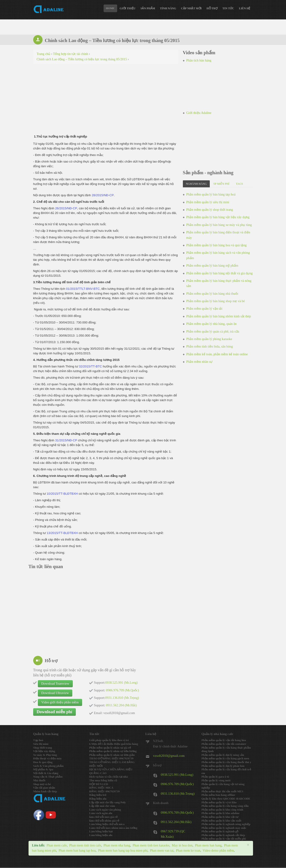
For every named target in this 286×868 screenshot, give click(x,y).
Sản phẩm (148, 8)
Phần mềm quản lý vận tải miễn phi (224, 839)
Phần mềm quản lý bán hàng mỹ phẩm (212, 266)
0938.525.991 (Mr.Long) (177, 775)
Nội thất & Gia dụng (46, 773)
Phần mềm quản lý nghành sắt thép (223, 835)
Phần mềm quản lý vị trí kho (219, 803)
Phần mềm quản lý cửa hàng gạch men (225, 759)
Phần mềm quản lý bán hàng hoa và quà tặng (217, 245)
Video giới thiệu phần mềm (60, 702)
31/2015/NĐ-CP (66, 440)
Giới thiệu (128, 8)
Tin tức (228, 8)
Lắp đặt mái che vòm (102, 806)
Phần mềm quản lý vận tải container (224, 744)
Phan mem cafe (57, 845)
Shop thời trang (43, 748)
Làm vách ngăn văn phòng (105, 810)
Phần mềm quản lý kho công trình (222, 810)
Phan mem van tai (162, 851)
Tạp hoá (38, 740)
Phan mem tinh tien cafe (85, 845)
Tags (239, 184)
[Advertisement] (106, 101)
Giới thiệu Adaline (199, 113)
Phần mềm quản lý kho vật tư (220, 817)
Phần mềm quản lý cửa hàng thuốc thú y (226, 762)
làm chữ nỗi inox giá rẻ (103, 817)
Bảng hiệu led (98, 795)
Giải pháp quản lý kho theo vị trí (109, 740)
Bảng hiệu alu (98, 799)
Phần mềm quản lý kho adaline (221, 813)
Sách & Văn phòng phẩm (48, 766)
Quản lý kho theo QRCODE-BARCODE (226, 799)
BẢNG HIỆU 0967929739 (105, 792)
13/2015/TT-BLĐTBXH (62, 533)
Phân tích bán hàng (199, 60)
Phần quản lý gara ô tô (215, 777)
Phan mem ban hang (208, 845)
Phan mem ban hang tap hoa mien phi (123, 851)
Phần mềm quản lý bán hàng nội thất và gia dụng (220, 273)
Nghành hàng (196, 184)
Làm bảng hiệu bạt (101, 832)
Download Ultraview (55, 693)
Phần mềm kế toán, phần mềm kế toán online (217, 354)
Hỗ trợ (212, 8)
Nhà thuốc (40, 781)
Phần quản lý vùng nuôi (216, 781)
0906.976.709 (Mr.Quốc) (177, 784)
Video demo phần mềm (218, 851)
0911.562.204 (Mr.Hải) (176, 822)
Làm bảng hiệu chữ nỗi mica (107, 824)
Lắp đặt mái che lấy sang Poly (108, 803)
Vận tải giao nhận (44, 788)
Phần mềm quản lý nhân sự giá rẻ (110, 748)
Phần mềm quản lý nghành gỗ (220, 832)
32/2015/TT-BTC (90, 366)
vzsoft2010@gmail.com (169, 756)
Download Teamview (55, 684)
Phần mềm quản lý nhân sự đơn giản (112, 755)
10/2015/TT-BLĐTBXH (62, 494)
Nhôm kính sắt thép (45, 792)
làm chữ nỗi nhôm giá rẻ (104, 821)
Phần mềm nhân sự (199, 362)
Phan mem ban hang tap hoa (77, 851)
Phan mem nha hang (117, 845)
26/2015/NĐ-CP (66, 208)
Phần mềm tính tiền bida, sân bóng (210, 347)
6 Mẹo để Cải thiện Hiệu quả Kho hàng (114, 744)
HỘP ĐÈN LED (99, 784)
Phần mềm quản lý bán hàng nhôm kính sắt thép (219, 316)
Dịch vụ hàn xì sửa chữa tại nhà (109, 777)
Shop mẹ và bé (42, 784)
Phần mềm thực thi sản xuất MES (223, 792)
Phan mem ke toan (188, 851)
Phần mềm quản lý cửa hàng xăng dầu (225, 806)
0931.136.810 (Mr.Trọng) (178, 794)
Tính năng (168, 8)
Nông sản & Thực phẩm (48, 777)
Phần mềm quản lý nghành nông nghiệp (226, 824)
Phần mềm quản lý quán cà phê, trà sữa (213, 332)
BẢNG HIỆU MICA (101, 788)
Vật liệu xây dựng (44, 751)
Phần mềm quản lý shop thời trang (210, 210)
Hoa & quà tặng (43, 762)
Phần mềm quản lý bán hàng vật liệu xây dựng (218, 217)
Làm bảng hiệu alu (101, 835)
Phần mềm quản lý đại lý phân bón (223, 766)
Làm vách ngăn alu (101, 813)
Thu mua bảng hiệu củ (103, 781)
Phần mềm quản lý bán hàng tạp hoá (211, 194)
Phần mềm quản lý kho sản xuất (221, 821)
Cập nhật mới (191, 8)
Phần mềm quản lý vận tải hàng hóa (224, 740)
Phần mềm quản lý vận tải (205, 309)
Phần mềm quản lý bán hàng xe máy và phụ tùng (219, 225)
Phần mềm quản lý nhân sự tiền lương (113, 751)
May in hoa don (182, 845)
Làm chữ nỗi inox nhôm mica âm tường (113, 828)
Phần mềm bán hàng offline (218, 795)
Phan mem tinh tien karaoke (151, 845)
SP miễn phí (221, 184)
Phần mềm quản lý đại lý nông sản (223, 755)
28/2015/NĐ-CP (103, 195)
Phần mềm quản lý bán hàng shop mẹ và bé (216, 301)
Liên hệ (245, 8)
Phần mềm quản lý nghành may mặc (224, 828)
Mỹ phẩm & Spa (43, 770)
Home (110, 8)
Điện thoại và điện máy (47, 759)
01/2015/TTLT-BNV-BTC (83, 289)
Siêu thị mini (41, 744)
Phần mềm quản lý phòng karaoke (209, 339)
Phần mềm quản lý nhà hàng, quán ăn (212, 324)
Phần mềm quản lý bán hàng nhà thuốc (213, 294)
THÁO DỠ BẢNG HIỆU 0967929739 (111, 759)
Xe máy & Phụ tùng (45, 755)
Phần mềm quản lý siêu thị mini (208, 202)
